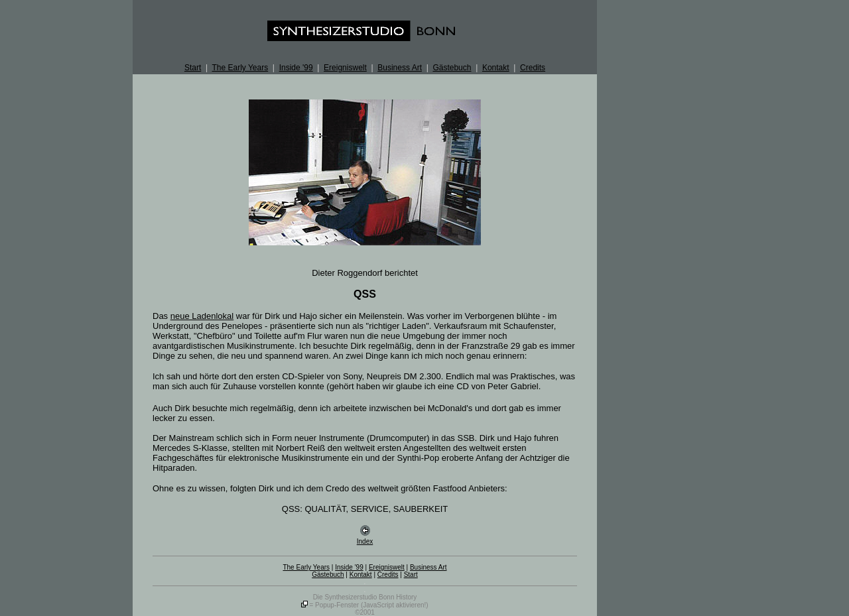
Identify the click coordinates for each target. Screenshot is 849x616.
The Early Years (240, 68)
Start (193, 68)
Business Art (400, 68)
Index (365, 541)
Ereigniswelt (345, 68)
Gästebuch (452, 68)
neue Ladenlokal (202, 316)
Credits (533, 68)
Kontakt (496, 68)
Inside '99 (296, 68)
